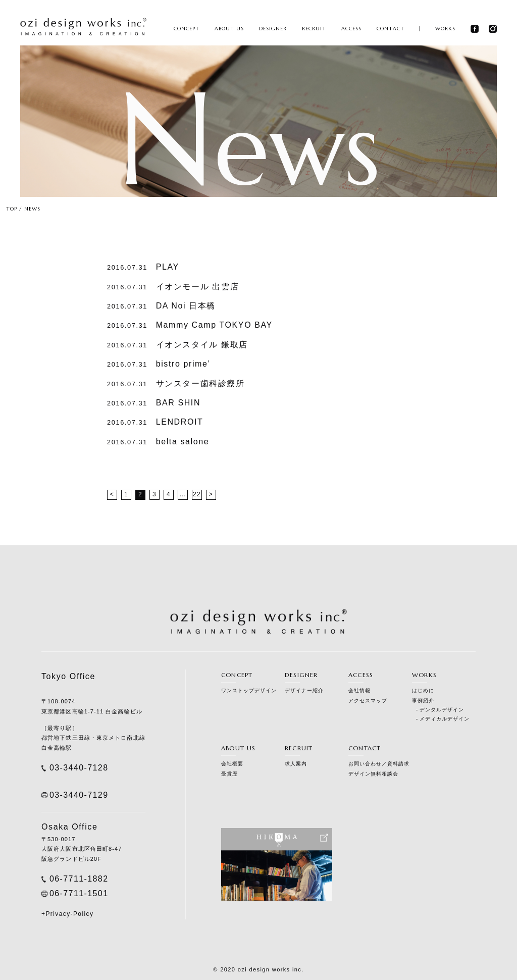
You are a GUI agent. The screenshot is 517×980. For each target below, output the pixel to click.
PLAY (143, 267)
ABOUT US (229, 29)
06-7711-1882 (79, 879)
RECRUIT (314, 29)
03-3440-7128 (79, 768)
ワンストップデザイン (249, 690)
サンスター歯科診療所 (176, 383)
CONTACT (391, 29)
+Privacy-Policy (67, 914)
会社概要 (232, 764)
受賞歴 (229, 774)
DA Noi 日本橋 (161, 306)
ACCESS (351, 29)
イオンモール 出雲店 (173, 287)
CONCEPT (187, 29)
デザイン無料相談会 (373, 774)
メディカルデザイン (445, 719)
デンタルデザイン (442, 710)
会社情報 (359, 690)
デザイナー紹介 (304, 690)
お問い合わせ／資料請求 (379, 764)
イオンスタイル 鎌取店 (177, 345)
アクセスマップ (368, 701)
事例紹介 (423, 701)
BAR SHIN (154, 403)
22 (197, 494)
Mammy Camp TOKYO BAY (190, 325)
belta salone (158, 442)
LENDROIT (155, 422)
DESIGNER (273, 29)
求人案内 (296, 764)
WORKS (445, 29)
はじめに (423, 690)
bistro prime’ (159, 364)
